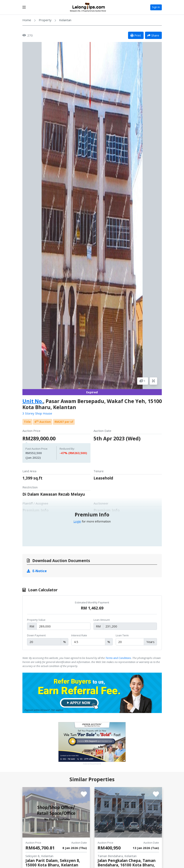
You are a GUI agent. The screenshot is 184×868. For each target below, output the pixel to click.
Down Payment (36, 635)
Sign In (156, 7)
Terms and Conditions (118, 658)
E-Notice (37, 571)
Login (77, 521)
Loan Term (122, 635)
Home (27, 20)
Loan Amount (102, 620)
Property (45, 20)
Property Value (36, 620)
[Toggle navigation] (24, 7)
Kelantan (65, 20)
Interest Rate (79, 635)
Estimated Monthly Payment (92, 602)
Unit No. (33, 401)
